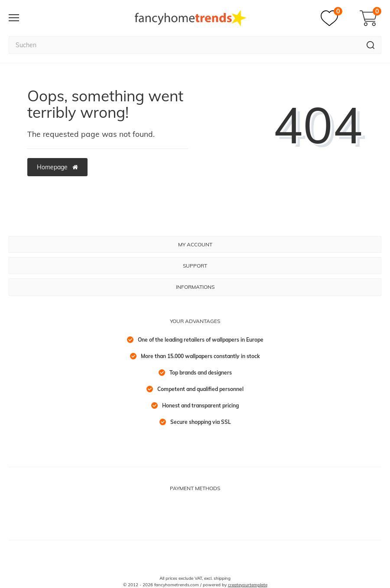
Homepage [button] (57, 167)
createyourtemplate (248, 585)
